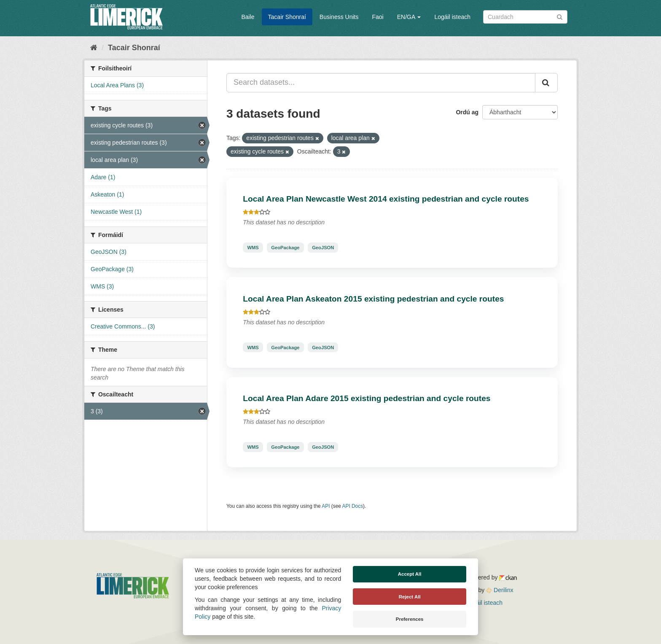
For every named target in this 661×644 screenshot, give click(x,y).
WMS (253, 248)
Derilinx (500, 590)
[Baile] (94, 48)
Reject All (410, 597)
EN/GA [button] (409, 17)
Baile (248, 17)
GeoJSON (323, 248)
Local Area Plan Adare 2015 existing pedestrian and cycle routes (367, 398)
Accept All (410, 574)
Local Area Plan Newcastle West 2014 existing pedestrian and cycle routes (386, 199)
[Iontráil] (560, 16)
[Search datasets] (525, 17)
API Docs (353, 506)
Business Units (339, 17)
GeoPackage (285, 248)
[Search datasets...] (381, 83)
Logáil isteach (452, 17)
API (326, 506)
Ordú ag (467, 112)
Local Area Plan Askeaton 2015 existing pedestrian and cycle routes (373, 299)
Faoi (378, 17)
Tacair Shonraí (287, 17)
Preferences (410, 619)
